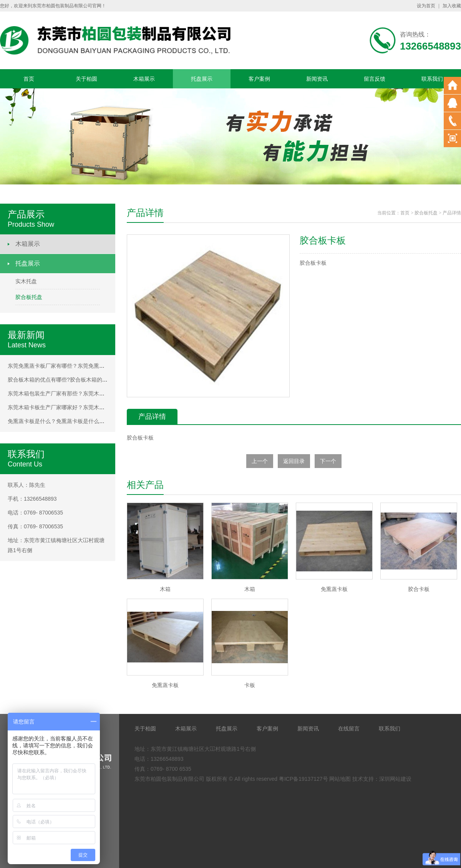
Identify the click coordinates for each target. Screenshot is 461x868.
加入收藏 (452, 6)
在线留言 (349, 729)
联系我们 (432, 79)
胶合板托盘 (29, 297)
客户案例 (259, 79)
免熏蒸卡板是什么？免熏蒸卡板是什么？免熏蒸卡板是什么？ (80, 421)
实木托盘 (26, 281)
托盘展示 (202, 79)
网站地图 (340, 779)
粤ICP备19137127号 (303, 779)
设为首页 (426, 6)
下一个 (328, 461)
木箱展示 (144, 79)
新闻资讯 (317, 79)
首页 (29, 79)
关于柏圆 (86, 79)
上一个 (260, 461)
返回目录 (294, 461)
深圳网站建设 (395, 779)
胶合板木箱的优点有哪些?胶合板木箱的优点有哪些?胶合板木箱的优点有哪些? (101, 380)
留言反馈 (375, 79)
